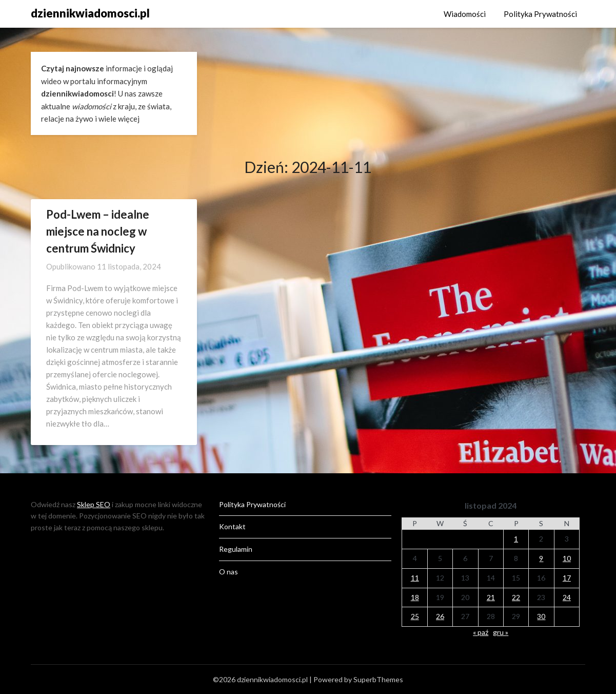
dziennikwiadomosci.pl (90, 13)
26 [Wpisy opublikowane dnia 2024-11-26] (440, 616)
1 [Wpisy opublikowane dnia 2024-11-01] (516, 539)
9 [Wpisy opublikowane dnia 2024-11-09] (541, 558)
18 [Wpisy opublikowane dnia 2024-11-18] (415, 597)
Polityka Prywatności (540, 14)
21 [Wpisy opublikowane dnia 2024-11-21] (491, 597)
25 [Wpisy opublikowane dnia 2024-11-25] (415, 616)
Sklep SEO (94, 504)
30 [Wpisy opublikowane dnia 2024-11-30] (541, 616)
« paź (481, 632)
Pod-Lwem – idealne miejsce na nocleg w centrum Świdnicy (98, 231)
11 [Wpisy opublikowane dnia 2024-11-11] (415, 578)
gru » (501, 632)
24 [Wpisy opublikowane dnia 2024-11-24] (567, 597)
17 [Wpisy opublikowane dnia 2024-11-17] (567, 578)
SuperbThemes (378, 679)
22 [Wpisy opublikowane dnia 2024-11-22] (516, 597)
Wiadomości (465, 14)
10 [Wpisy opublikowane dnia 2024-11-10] (567, 558)
